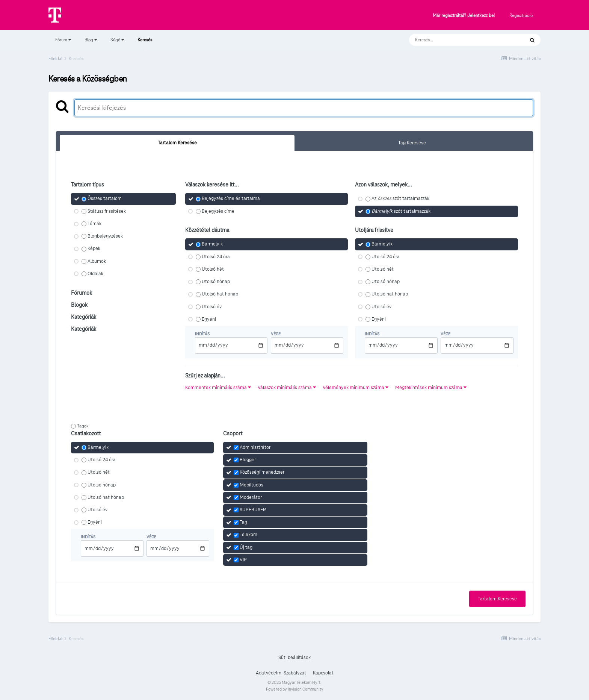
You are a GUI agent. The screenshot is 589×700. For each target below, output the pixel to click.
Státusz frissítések (107, 211)
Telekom (248, 535)
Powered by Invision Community (295, 689)
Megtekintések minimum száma (431, 388)
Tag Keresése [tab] (412, 143)
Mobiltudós (251, 485)
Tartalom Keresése (497, 599)
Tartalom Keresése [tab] (177, 143)
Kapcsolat (323, 673)
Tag (243, 522)
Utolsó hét (213, 269)
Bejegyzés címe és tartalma (231, 199)
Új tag (246, 547)
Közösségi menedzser (262, 473)
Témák (94, 224)
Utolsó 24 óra (216, 257)
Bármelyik (212, 244)
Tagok (83, 426)
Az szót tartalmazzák (400, 199)
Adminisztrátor (255, 447)
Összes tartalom (105, 199)
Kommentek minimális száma (218, 388)
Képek (94, 249)
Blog (91, 40)
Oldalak (95, 274)
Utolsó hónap (216, 282)
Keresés (145, 43)
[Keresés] (459, 40)
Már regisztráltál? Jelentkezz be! (464, 16)
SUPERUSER (253, 510)
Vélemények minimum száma (356, 388)
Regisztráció (521, 15)
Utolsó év (212, 307)
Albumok (97, 261)
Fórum (63, 40)
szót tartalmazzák (401, 211)
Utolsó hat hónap (220, 294)
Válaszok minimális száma (287, 388)
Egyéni (209, 319)
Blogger (248, 460)
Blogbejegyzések (105, 236)
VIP (243, 560)
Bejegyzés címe (218, 211)
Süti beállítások (294, 658)
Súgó (117, 40)
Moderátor (251, 497)
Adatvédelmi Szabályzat (281, 673)
